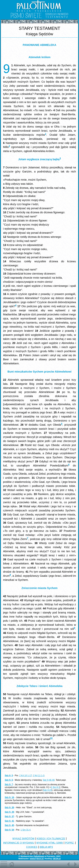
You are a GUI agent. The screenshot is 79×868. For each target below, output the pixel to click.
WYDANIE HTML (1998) (50, 843)
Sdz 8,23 (47, 790)
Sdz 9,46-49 (49, 780)
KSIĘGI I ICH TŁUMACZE (51, 839)
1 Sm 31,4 (25, 830)
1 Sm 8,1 (55, 787)
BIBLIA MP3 (46, 847)
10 (51, 738)
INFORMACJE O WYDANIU (19, 843)
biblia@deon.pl (37, 859)
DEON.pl (57, 859)
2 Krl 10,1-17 (26, 776)
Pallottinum (39, 856)
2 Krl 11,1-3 (39, 776)
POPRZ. (70, 843)
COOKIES (32, 847)
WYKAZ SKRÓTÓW (24, 839)
